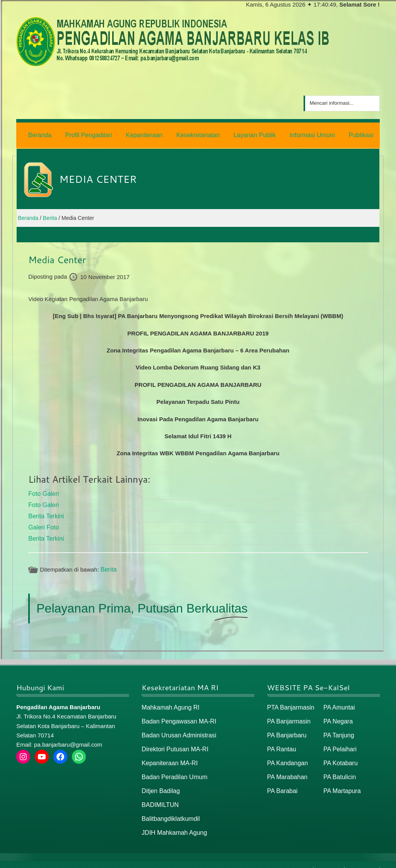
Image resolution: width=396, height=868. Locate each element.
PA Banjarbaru (286, 729)
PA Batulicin (339, 768)
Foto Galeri (43, 491)
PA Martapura (341, 782)
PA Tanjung (338, 729)
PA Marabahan (286, 768)
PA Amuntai (338, 702)
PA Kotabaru (339, 755)
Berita (108, 565)
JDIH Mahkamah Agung (172, 822)
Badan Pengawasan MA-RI (177, 716)
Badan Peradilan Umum (172, 768)
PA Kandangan (286, 755)
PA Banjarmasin (288, 716)
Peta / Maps (362, 859)
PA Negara (337, 716)
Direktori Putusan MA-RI (173, 742)
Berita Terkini (45, 513)
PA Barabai (282, 782)
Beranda (300, 859)
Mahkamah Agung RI (169, 702)
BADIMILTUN (159, 795)
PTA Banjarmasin (289, 702)
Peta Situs (329, 859)
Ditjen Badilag (160, 782)
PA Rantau (281, 742)
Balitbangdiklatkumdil (169, 808)
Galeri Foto (43, 523)
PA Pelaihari (339, 742)
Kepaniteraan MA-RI (168, 755)
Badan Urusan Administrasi (177, 729)
